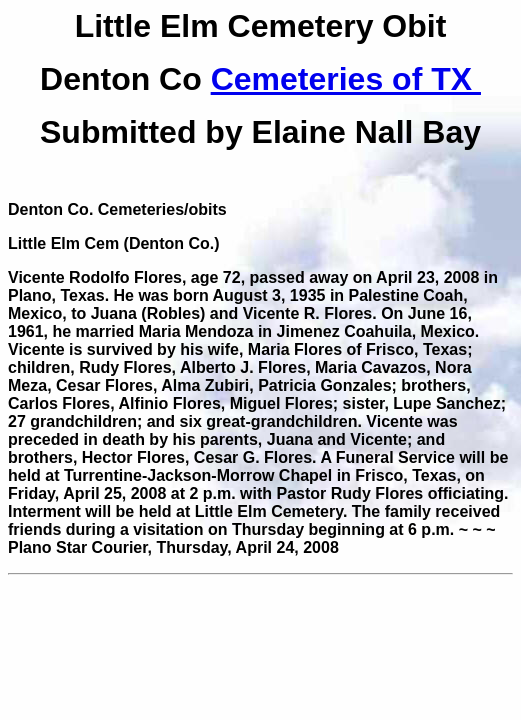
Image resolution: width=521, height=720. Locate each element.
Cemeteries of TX (346, 79)
